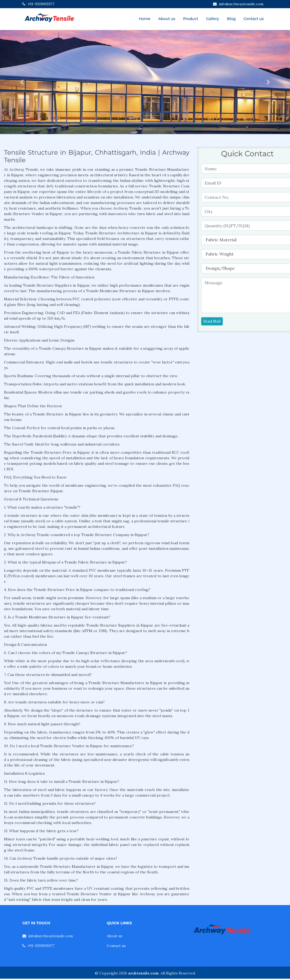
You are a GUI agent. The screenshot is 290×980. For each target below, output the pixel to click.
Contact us (254, 19)
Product (190, 19)
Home (145, 19)
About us (167, 19)
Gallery (213, 19)
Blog (231, 19)
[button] (22, 82)
